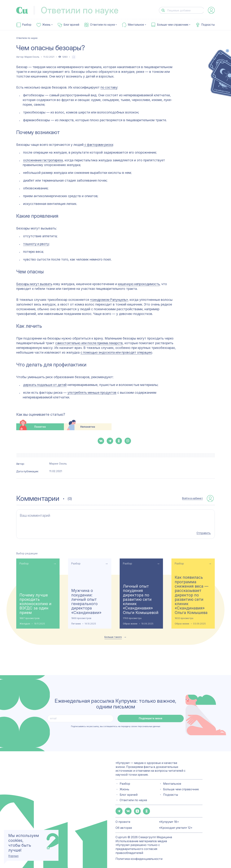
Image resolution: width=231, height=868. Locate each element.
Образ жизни (130, 621)
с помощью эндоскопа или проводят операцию (116, 352)
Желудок (25, 621)
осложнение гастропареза (43, 160)
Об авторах (124, 825)
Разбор (27, 25)
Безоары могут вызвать (34, 284)
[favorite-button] (74, 57)
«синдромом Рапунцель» (109, 300)
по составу (109, 87)
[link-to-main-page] (22, 10)
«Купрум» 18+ (169, 819)
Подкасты (208, 25)
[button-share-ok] (119, 441)
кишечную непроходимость (139, 284)
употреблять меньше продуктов (92, 393)
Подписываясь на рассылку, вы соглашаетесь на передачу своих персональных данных (116, 724)
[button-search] (163, 10)
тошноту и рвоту (36, 244)
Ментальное (136, 25)
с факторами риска (98, 145)
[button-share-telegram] (110, 441)
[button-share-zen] (136, 809)
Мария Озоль (32, 57)
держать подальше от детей (45, 385)
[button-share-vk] (101, 441)
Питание (76, 621)
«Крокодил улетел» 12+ (176, 825)
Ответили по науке (103, 25)
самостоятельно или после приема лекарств (89, 343)
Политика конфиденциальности (139, 856)
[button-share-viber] (128, 441)
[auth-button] (211, 10)
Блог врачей (71, 25)
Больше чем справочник (173, 25)
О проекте (123, 819)
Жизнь (46, 25)
